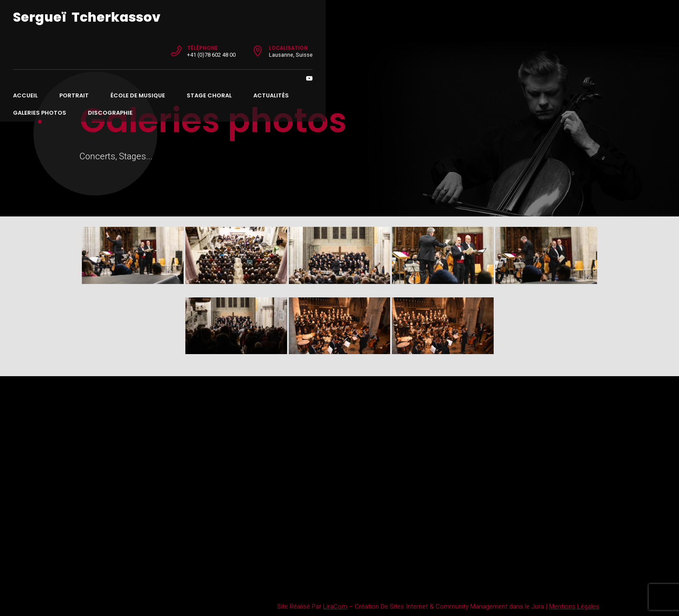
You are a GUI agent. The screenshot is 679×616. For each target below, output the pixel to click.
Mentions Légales (574, 606)
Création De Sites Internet (391, 606)
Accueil (92, 44)
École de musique (204, 44)
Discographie (474, 44)
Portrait (141, 44)
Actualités (338, 44)
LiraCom (335, 606)
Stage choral (276, 44)
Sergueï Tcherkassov (153, 17)
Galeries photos (404, 44)
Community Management (472, 606)
